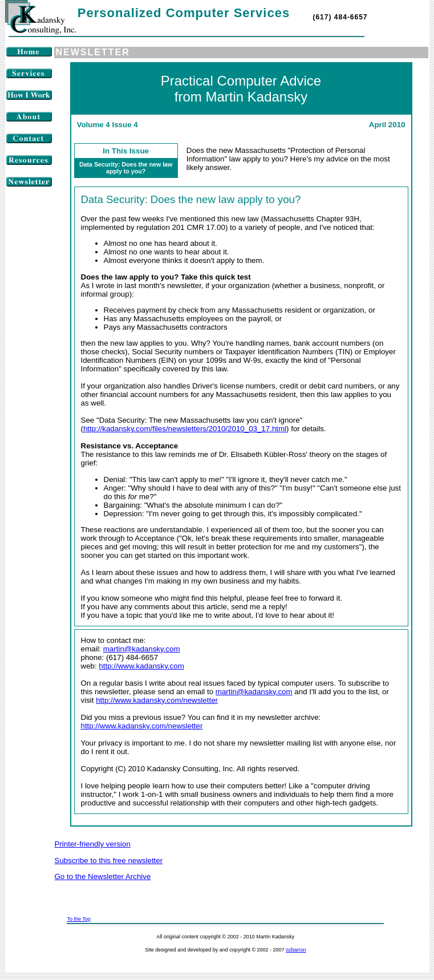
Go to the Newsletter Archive (103, 876)
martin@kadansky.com (142, 649)
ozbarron (296, 950)
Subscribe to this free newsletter (109, 860)
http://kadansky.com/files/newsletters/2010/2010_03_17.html (185, 429)
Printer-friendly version (93, 844)
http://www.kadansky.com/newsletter (157, 700)
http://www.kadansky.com (141, 666)
